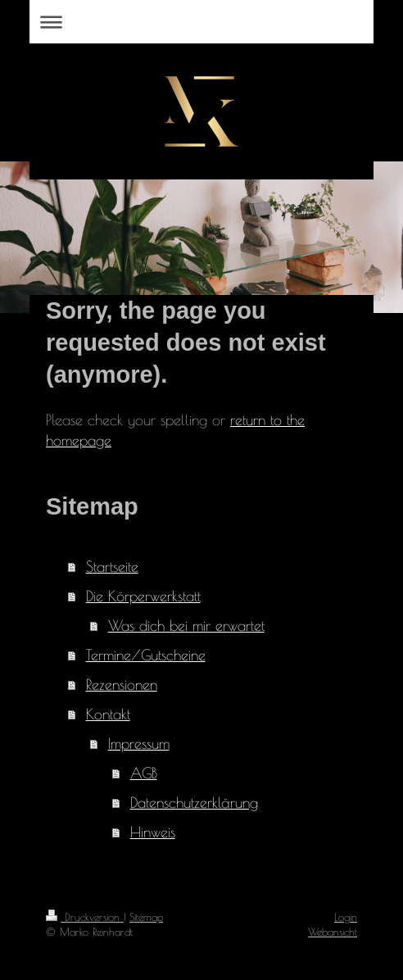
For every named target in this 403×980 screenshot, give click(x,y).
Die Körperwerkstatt (143, 596)
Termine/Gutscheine (146, 655)
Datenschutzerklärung (194, 803)
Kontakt (108, 714)
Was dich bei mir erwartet (186, 626)
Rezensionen (122, 685)
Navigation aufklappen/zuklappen (201, 22)
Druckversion (85, 917)
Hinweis (153, 832)
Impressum (139, 744)
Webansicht (333, 932)
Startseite (112, 567)
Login (346, 917)
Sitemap (146, 917)
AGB (144, 773)
